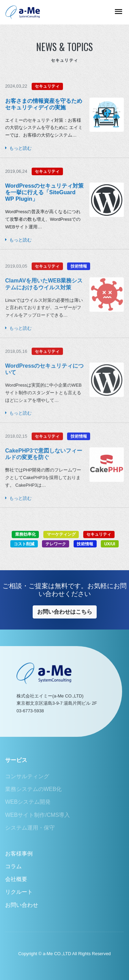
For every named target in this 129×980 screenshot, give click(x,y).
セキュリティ (47, 86)
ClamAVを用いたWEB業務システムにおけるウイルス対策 (44, 297)
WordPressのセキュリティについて (44, 382)
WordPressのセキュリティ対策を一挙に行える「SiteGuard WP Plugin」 (44, 192)
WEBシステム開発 (28, 802)
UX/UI (110, 544)
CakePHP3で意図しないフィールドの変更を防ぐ (44, 466)
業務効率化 (25, 534)
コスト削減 (24, 544)
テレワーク (56, 544)
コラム (13, 866)
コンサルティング (27, 776)
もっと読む (18, 148)
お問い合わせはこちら (65, 612)
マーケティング (61, 534)
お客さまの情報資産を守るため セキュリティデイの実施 (44, 104)
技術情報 (79, 279)
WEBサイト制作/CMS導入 (37, 815)
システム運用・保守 (30, 828)
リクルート (19, 892)
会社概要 (16, 879)
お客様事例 (19, 854)
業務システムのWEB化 (33, 789)
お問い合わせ (22, 905)
